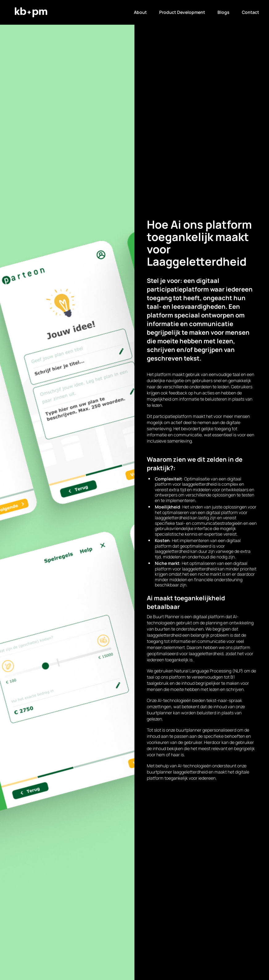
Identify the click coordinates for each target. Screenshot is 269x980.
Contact (250, 12)
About (140, 12)
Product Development (182, 12)
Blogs (223, 12)
